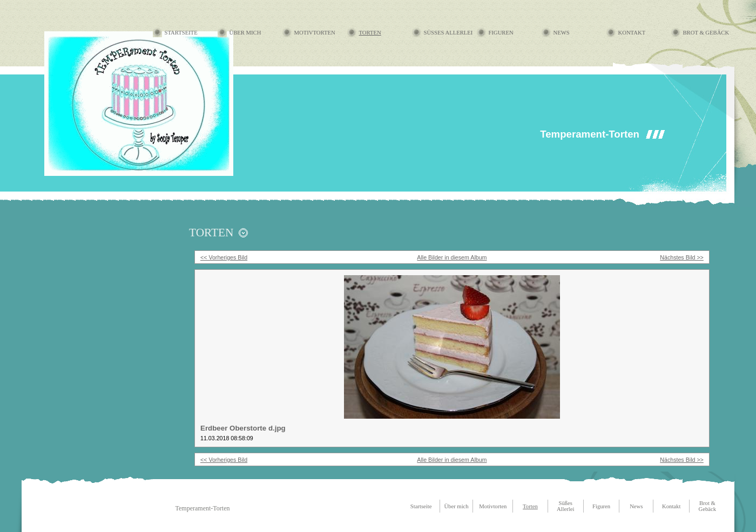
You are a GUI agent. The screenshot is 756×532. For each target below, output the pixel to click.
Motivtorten (315, 33)
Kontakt (632, 33)
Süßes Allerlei (448, 33)
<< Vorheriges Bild (224, 257)
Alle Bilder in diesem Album (452, 257)
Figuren (501, 33)
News (562, 33)
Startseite (181, 33)
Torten (370, 33)
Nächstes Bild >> (682, 257)
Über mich (245, 33)
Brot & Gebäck (706, 33)
